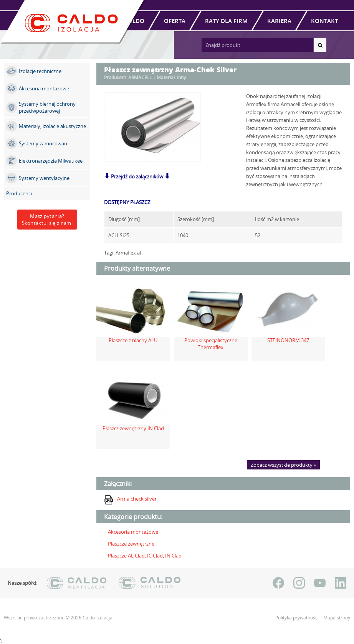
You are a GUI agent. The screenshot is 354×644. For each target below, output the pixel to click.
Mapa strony (337, 618)
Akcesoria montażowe (133, 532)
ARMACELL (140, 77)
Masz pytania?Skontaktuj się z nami (47, 220)
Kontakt (324, 21)
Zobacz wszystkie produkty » (283, 465)
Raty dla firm (226, 21)
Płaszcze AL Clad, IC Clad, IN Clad (145, 556)
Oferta (175, 21)
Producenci (19, 193)
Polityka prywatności (298, 618)
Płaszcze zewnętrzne (131, 544)
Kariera (279, 21)
